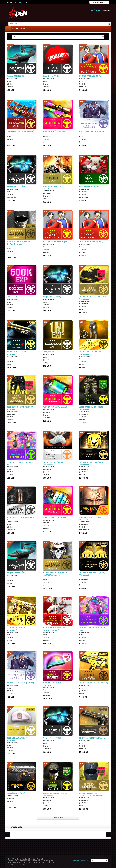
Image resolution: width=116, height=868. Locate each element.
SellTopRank (13, 141)
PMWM (82, 693)
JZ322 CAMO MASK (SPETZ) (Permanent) (55, 794)
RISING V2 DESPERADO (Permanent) (16, 353)
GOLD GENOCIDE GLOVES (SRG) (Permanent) (92, 297)
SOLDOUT (83, 252)
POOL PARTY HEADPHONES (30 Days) (20, 463)
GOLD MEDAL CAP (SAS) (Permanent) (17, 739)
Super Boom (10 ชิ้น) (51, 75)
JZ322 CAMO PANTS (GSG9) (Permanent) (91, 408)
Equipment (48, 194)
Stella (46, 307)
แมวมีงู (46, 362)
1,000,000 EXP (48, 351)
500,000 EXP (12, 296)
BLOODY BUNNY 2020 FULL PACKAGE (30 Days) (54, 628)
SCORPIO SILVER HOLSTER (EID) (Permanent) (20, 518)
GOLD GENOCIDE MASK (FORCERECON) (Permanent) (91, 794)
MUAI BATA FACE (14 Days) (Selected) (90, 518)
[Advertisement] (58, 846)
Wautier (11, 86)
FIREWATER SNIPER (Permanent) (20, 131)
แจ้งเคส (83, 860)
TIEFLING (83, 86)
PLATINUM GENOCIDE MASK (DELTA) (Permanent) (18, 242)
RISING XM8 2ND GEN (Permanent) (93, 682)
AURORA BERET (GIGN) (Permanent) (52, 684)
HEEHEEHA (47, 141)
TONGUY (10, 640)
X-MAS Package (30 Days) (90, 186)
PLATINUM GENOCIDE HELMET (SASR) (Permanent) (56, 573)
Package (83, 191)
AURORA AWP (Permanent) (54, 131)
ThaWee (47, 86)
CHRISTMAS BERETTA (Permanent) (94, 737)
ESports (26, 2)
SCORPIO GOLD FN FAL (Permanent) (16, 628)
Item (9, 81)
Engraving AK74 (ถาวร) (16, 793)
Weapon (47, 136)
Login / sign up (99, 2)
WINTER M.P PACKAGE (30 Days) (93, 131)
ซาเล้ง (9, 364)
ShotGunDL (12, 197)
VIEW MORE (58, 817)
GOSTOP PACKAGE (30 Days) (91, 75)
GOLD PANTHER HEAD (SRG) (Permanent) (91, 463)
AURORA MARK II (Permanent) (55, 517)
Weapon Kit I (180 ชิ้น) (15, 75)
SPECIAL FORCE (18, 28)
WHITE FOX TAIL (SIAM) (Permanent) (53, 463)
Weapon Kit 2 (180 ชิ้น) (16, 186)
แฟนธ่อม (10, 307)
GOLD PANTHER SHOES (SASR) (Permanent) (92, 573)
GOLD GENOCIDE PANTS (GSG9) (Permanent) (20, 408)
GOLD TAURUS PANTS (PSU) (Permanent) (91, 353)
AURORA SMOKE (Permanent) (55, 406)
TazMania (47, 475)
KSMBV (82, 309)
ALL (8, 28)
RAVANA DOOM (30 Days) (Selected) (53, 187)
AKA (81, 141)
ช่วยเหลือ (76, 860)
